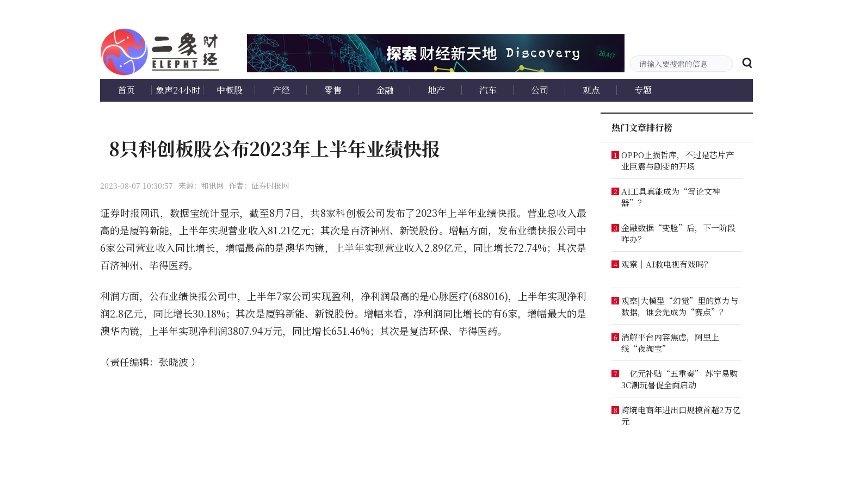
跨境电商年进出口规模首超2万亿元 (681, 415)
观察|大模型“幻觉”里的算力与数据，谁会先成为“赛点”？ (680, 306)
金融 (385, 90)
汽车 (488, 90)
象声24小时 (178, 90)
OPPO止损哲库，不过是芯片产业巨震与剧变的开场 (678, 160)
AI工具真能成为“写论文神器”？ (671, 197)
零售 (333, 90)
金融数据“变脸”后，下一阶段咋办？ (678, 233)
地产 (436, 90)
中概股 (230, 90)
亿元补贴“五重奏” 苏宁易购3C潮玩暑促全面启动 (679, 379)
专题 (643, 90)
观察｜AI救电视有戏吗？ (667, 264)
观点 (591, 90)
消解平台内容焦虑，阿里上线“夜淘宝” (670, 343)
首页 (126, 90)
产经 (281, 90)
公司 (540, 90)
